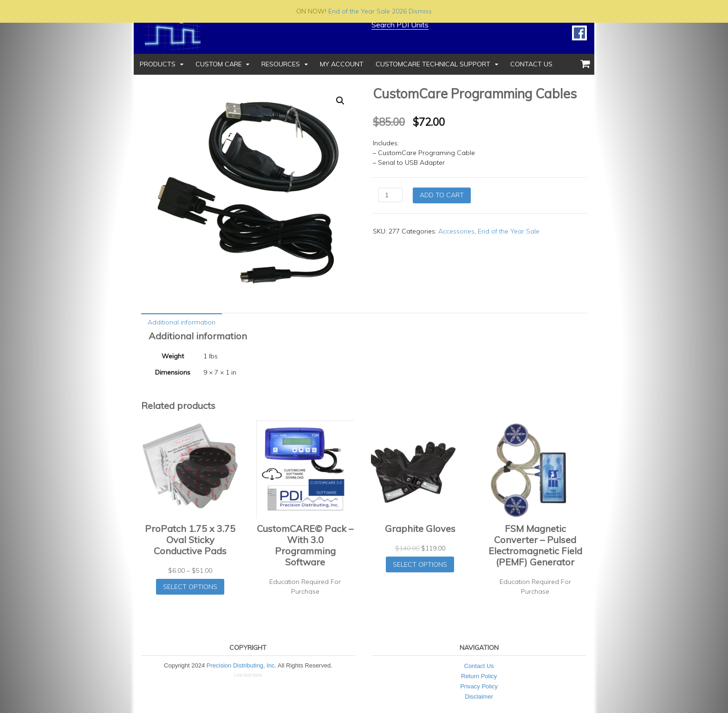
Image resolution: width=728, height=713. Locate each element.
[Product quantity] (390, 195)
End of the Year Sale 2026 (367, 11)
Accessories (456, 231)
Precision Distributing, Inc (241, 665)
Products (158, 64)
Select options (190, 587)
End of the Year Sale (509, 231)
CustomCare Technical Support (433, 64)
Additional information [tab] (182, 322)
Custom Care (219, 64)
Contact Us (531, 64)
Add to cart (442, 195)
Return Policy (479, 676)
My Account (342, 64)
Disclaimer (479, 697)
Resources (281, 64)
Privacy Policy (479, 686)
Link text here (248, 675)
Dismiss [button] (420, 11)
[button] (340, 101)
